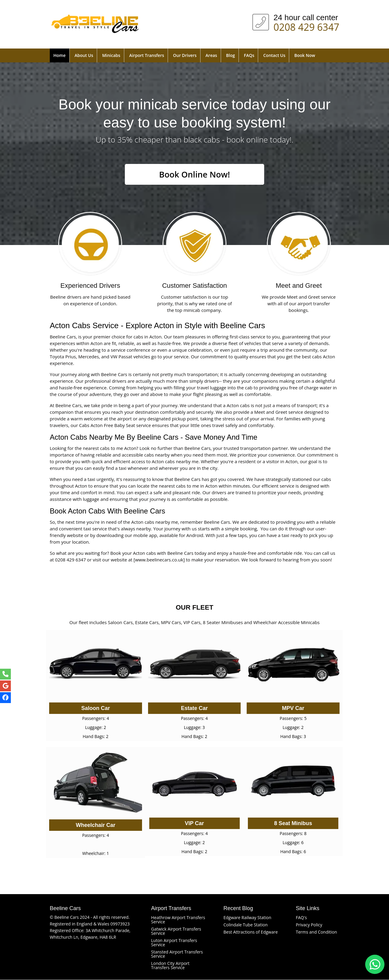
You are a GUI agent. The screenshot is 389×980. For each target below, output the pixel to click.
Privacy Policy (309, 925)
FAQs (249, 55)
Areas (211, 55)
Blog (231, 55)
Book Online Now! (194, 174)
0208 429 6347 (306, 26)
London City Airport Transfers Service (170, 966)
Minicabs (111, 55)
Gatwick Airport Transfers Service (176, 931)
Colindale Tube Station (246, 925)
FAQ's (301, 918)
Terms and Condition (316, 932)
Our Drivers (185, 55)
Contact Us (274, 55)
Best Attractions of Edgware (251, 932)
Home (60, 55)
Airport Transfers (147, 55)
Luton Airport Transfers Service (174, 943)
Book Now (305, 55)
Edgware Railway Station (247, 918)
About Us (84, 55)
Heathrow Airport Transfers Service (178, 920)
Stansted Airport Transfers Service (177, 954)
